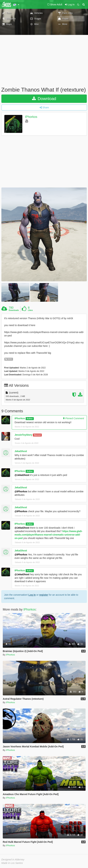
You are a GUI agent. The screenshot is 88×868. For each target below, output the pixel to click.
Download (44, 99)
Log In (32, 595)
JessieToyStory (23, 435)
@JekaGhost (22, 475)
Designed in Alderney (13, 860)
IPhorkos (31, 117)
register (44, 595)
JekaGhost (21, 451)
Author (30, 419)
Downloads (14, 310)
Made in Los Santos (12, 863)
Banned (38, 435)
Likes (30, 310)
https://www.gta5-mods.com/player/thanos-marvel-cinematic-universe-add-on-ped (49, 535)
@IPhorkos (21, 491)
